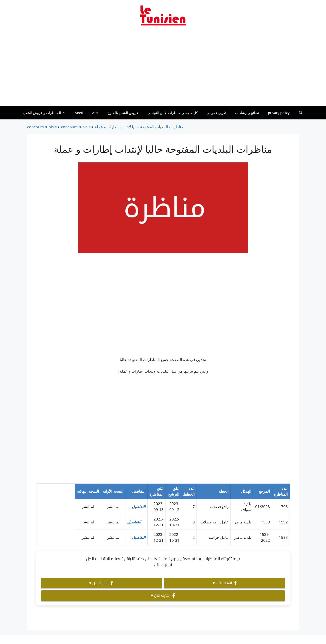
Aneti (79, 113)
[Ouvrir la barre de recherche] (301, 113)
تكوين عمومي (216, 113)
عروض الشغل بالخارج (123, 113)
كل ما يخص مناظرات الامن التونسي (173, 113)
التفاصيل (139, 507)
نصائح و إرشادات (247, 113)
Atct (95, 113)
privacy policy (279, 113)
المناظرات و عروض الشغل (47, 113)
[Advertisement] (163, 69)
